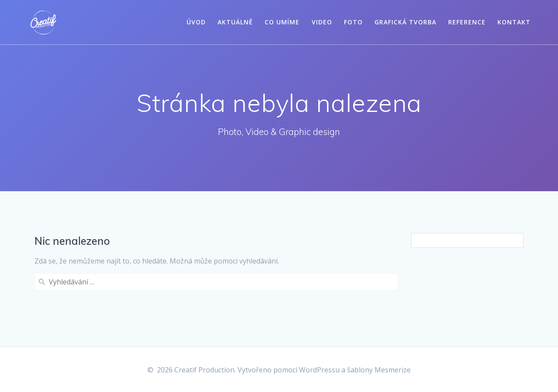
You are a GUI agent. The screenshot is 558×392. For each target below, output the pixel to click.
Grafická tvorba (405, 22)
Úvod (196, 22)
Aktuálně (235, 22)
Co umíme (282, 22)
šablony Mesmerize (379, 370)
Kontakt (514, 22)
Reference (467, 22)
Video (322, 22)
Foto (353, 22)
